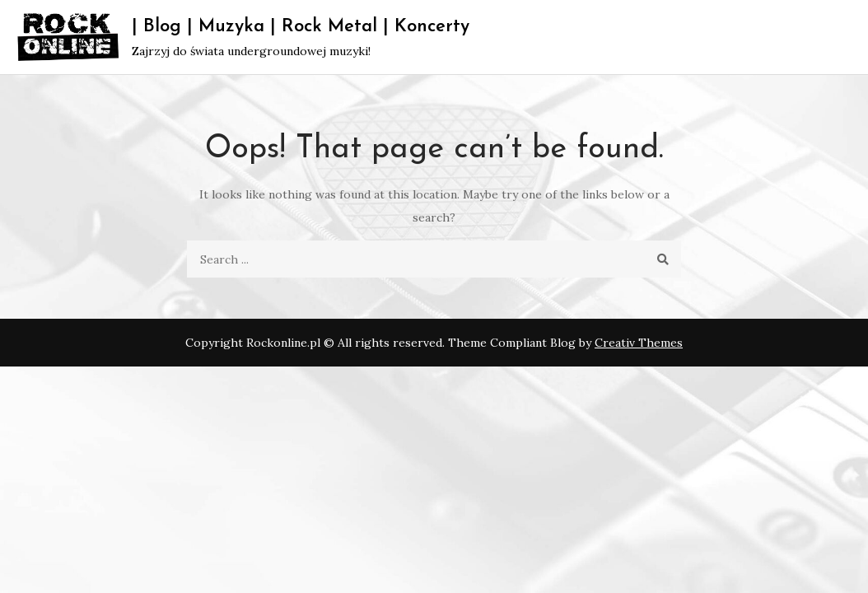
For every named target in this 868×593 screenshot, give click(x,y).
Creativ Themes (639, 343)
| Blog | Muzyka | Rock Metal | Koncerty (301, 27)
